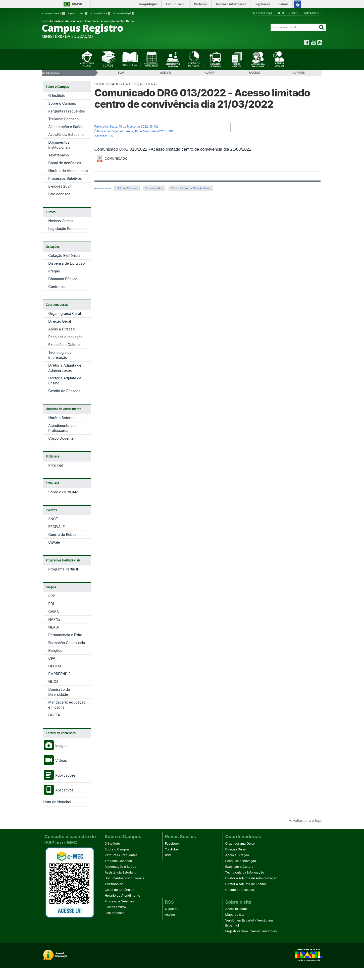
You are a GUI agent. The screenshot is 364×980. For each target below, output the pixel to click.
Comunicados (154, 188)
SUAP (121, 73)
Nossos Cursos (61, 221)
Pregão (54, 271)
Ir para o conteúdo (54, 13)
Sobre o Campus (62, 103)
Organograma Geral (65, 313)
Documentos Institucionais (124, 878)
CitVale (54, 542)
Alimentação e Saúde (66, 127)
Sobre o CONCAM (63, 492)
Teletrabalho (59, 155)
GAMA (54, 612)
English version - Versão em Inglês (251, 931)
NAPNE (54, 619)
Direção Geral (60, 321)
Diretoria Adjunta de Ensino (246, 884)
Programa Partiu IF (64, 569)
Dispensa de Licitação (66, 263)
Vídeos (55, 760)
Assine (170, 915)
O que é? (172, 909)
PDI (51, 604)
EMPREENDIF (59, 674)
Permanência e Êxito (65, 635)
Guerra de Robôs (62, 534)
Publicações (59, 775)
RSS (168, 855)
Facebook (172, 844)
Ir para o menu (78, 13)
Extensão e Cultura (64, 345)
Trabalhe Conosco (63, 119)
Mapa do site (313, 13)
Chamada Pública (63, 279)
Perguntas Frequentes (66, 111)
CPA (52, 658)
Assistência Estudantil (66, 134)
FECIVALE (56, 527)
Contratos (56, 287)
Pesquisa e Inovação (65, 337)
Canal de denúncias (65, 163)
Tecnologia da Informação (245, 872)
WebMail (166, 73)
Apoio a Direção (61, 329)
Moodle (254, 73)
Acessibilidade (263, 13)
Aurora (210, 73)
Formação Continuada (67, 643)
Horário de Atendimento (68, 171)
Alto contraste (289, 13)
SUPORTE (299, 73)
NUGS (53, 682)
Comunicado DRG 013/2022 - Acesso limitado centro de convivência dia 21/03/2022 (202, 98)
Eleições (55, 650)
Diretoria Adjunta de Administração (251, 878)
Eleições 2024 (60, 186)
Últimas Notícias (127, 188)
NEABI (54, 627)
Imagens (56, 746)
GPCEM (55, 666)
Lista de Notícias (57, 802)
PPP (52, 596)
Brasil (77, 4)
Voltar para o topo (305, 820)
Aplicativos (58, 790)
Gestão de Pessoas (64, 391)
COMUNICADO (116, 159)
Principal (55, 465)
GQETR (54, 715)
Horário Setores (61, 418)
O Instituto (57, 96)
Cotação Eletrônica (64, 255)
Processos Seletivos (65, 178)
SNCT (53, 519)
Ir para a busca (101, 13)
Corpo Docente (61, 438)
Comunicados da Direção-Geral (126, 84)
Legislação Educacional (68, 229)
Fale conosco (59, 194)
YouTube (172, 849)
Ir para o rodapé (124, 13)
